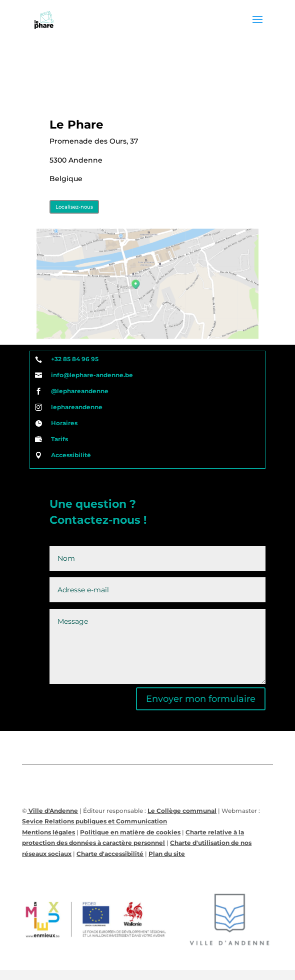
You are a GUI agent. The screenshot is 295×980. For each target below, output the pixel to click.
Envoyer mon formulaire (201, 699)
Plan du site (167, 854)
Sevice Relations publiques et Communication (94, 821)
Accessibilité (71, 455)
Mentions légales (48, 832)
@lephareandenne (80, 391)
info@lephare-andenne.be (92, 375)
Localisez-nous (74, 207)
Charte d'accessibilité (110, 854)
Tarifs (59, 439)
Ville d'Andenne (52, 811)
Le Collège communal (182, 811)
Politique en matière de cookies (130, 832)
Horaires (64, 423)
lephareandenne (77, 407)
